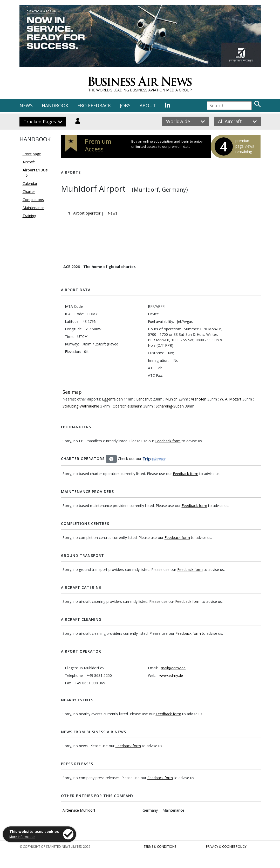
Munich (171, 399)
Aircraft (29, 162)
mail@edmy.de (173, 668)
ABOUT (148, 105)
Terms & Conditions (160, 847)
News (112, 213)
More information (22, 837)
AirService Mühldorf (79, 810)
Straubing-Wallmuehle (81, 406)
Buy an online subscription (152, 141)
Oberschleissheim (127, 406)
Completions (33, 200)
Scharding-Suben (170, 406)
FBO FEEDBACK (94, 105)
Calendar (30, 183)
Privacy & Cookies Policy (226, 847)
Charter (29, 192)
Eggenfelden (112, 399)
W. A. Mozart (231, 399)
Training (29, 216)
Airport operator (87, 213)
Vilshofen (199, 399)
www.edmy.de (171, 675)
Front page (32, 154)
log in (185, 141)
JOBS (125, 105)
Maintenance (33, 208)
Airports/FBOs (35, 170)
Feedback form (168, 441)
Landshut (144, 399)
